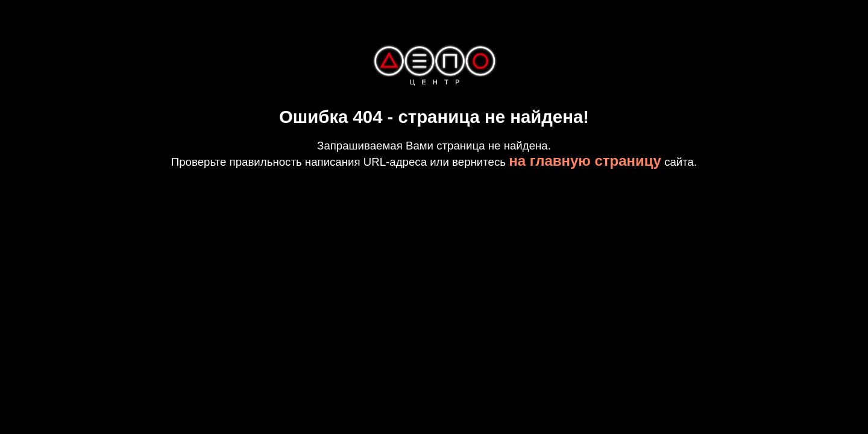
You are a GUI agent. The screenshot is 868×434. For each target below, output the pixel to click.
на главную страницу (585, 161)
